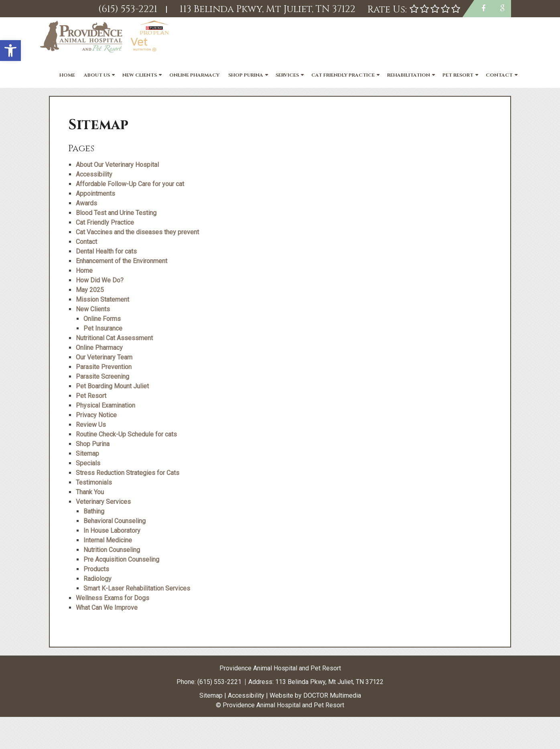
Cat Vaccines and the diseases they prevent (137, 232)
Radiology (97, 579)
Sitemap (87, 454)
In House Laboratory (112, 531)
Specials (88, 463)
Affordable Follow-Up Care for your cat (130, 184)
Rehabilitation (409, 75)
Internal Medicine (108, 540)
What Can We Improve (107, 608)
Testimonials (94, 482)
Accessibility (94, 174)
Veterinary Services (103, 502)
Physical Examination (106, 405)
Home (67, 75)
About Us (97, 75)
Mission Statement (102, 299)
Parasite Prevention (104, 367)
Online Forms (102, 319)
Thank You (90, 492)
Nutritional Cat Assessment (114, 338)
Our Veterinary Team (104, 357)
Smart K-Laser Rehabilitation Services (137, 588)
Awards (86, 203)
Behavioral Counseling (115, 521)
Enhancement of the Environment (122, 261)
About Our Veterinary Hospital (117, 165)
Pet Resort (458, 75)
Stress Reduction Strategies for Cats (128, 473)
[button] (10, 51)
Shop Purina (246, 75)
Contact (499, 75)
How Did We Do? (100, 280)
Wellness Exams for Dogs (113, 598)
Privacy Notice (96, 415)
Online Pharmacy (194, 75)
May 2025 (90, 290)
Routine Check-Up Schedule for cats (126, 434)
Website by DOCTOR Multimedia (315, 695)
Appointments (95, 194)
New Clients (140, 75)
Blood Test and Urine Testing (116, 213)
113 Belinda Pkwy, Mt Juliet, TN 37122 (329, 682)
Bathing (94, 511)
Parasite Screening (102, 377)
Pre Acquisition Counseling (121, 559)
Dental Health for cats (106, 251)
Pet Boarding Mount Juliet (112, 386)
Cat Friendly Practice (343, 75)
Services (287, 75)
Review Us (91, 425)
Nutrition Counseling (112, 550)
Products (96, 569)
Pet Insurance (103, 328)
